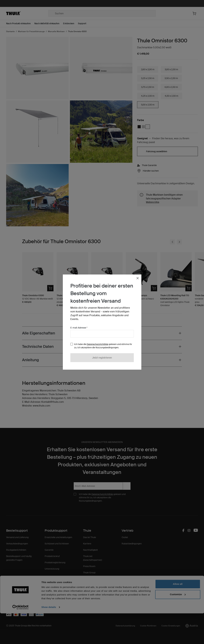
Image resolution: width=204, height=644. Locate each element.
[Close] (138, 278)
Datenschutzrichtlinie (98, 344)
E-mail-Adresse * (79, 328)
